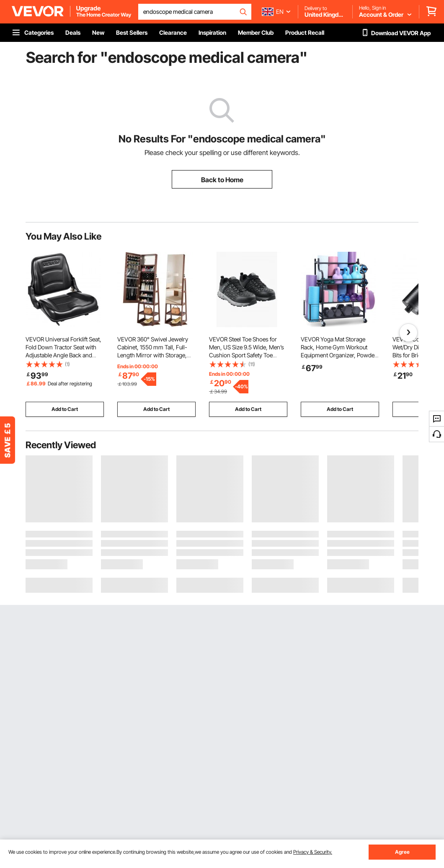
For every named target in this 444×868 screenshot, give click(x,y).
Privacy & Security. (313, 852)
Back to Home (222, 180)
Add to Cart (65, 409)
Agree (402, 852)
